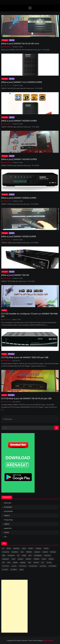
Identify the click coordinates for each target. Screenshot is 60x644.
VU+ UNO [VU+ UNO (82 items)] (5, 570)
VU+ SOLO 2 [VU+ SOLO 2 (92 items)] (23, 566)
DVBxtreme (7, 47)
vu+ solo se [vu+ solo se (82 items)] (43, 566)
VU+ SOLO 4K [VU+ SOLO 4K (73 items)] (33, 566)
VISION (6, 533)
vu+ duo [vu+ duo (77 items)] (49, 562)
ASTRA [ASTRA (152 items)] (9, 548)
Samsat (12, 40)
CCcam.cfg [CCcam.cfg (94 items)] (6, 552)
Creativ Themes (48, 640)
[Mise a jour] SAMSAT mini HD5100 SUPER (22, 82)
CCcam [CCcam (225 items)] (46, 548)
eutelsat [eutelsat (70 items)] (45, 552)
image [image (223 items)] (24, 555)
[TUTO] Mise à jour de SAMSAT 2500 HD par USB (25, 357)
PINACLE (7, 516)
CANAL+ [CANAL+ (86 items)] (31, 548)
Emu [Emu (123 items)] (22, 552)
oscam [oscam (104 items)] (44, 559)
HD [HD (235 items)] (18, 555)
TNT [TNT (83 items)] (3, 562)
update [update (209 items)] (15, 562)
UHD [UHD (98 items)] (9, 562)
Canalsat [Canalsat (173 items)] (38, 548)
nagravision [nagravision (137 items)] (6, 559)
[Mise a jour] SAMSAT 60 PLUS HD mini (20, 44)
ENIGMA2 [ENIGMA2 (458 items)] (29, 552)
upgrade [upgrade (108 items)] (23, 562)
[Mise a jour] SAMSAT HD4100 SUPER (19, 159)
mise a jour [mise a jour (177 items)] (47, 555)
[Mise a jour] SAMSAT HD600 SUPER (19, 198)
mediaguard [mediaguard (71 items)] (38, 555)
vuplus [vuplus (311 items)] (21, 570)
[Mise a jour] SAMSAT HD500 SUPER (19, 237)
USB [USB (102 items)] (29, 562)
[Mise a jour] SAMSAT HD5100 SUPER (19, 121)
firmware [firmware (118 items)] (53, 552)
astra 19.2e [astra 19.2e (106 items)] (16, 548)
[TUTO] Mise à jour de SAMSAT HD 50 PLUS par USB (26, 399)
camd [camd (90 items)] (24, 548)
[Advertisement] (14, 606)
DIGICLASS (8, 503)
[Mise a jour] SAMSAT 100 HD (15, 275)
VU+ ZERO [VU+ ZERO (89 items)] (14, 570)
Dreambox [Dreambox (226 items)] (15, 552)
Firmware (5, 40)
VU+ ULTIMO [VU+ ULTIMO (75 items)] (52, 566)
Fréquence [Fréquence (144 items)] (11, 555)
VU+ (6, 537)
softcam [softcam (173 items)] (51, 559)
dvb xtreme (7, 319)
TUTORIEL (11, 354)
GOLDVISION (8, 511)
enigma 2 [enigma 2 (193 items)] (37, 552)
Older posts (8, 419)
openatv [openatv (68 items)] (21, 559)
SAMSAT (7, 524)
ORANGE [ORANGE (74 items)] (36, 559)
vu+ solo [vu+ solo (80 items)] (14, 566)
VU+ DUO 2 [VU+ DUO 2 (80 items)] (6, 566)
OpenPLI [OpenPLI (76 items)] (28, 559)
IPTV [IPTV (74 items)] (30, 555)
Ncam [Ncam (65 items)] (13, 559)
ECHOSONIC (8, 507)
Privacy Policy (8, 520)
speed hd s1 (8, 528)
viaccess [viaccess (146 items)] (36, 562)
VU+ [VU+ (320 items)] (43, 562)
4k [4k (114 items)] (3, 548)
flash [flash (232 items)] (4, 555)
